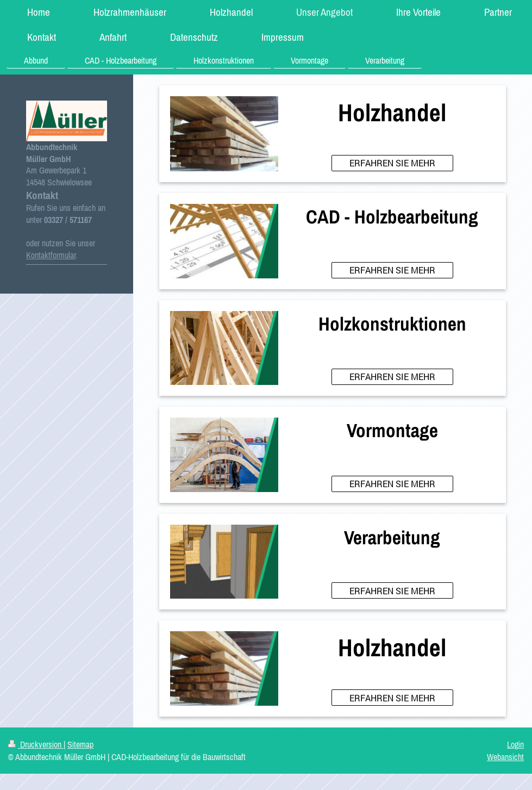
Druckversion (36, 744)
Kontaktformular (51, 255)
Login (515, 744)
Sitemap (80, 744)
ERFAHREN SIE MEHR (392, 163)
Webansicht (505, 757)
